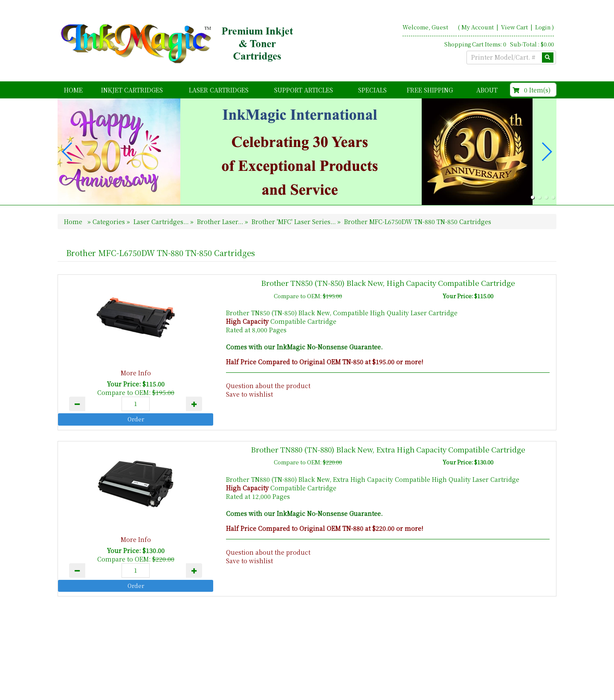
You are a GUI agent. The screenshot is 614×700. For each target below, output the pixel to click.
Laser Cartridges (219, 90)
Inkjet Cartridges (132, 90)
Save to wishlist (249, 394)
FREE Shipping (430, 90)
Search (544, 663)
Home (73, 90)
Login (543, 27)
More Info (136, 373)
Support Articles (304, 90)
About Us (468, 663)
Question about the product (268, 386)
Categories (110, 222)
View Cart (515, 27)
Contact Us (507, 663)
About (487, 90)
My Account (478, 27)
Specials (372, 90)
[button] (533, 197)
